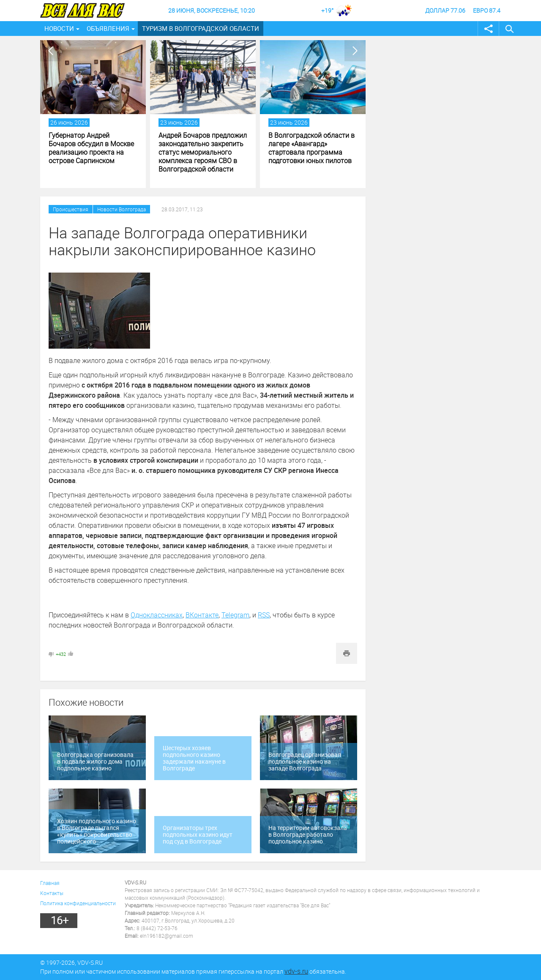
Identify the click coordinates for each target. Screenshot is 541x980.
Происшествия (71, 209)
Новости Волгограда (122, 209)
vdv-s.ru (296, 971)
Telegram (235, 615)
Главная (50, 883)
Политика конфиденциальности (78, 903)
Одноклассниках (157, 615)
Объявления (108, 28)
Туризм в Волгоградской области (201, 28)
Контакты (52, 893)
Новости (59, 28)
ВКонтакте (202, 615)
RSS (264, 615)
